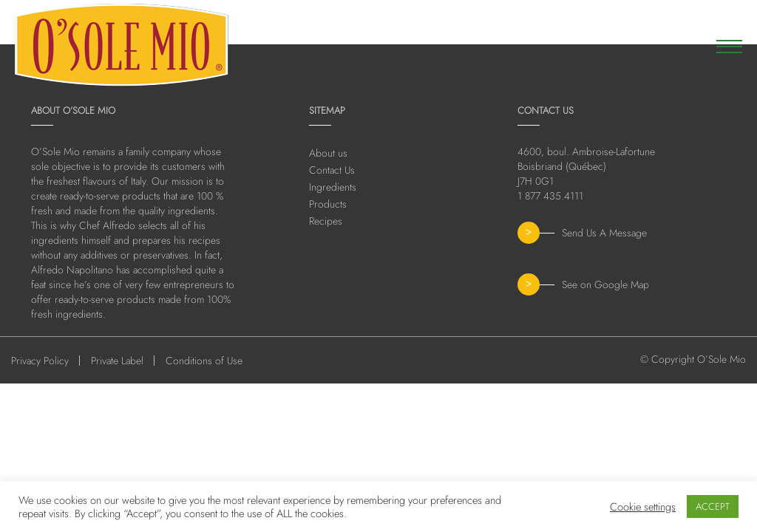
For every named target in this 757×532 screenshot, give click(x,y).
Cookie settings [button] (643, 507)
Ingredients (333, 187)
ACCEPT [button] (713, 507)
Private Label (117, 361)
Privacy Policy (40, 361)
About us (328, 153)
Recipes (326, 221)
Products (328, 204)
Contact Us (332, 170)
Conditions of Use (204, 361)
